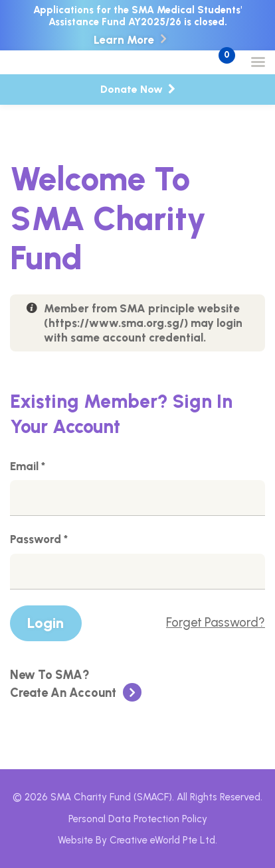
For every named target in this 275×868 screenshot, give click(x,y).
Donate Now (138, 90)
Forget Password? (216, 623)
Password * (39, 540)
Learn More (124, 40)
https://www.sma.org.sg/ (116, 323)
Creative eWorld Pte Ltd (162, 840)
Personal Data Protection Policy (138, 819)
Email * (28, 467)
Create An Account (76, 684)
